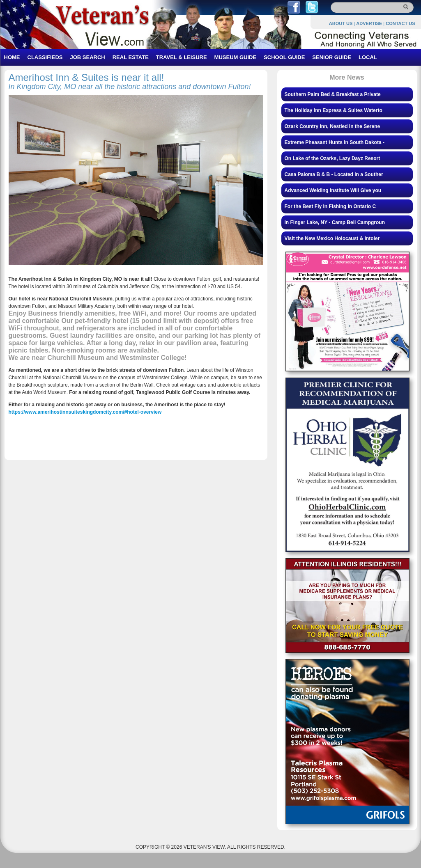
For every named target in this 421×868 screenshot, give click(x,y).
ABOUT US (341, 23)
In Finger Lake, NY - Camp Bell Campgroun (335, 222)
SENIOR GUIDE (332, 57)
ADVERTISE (369, 23)
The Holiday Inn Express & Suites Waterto (334, 110)
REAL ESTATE (131, 57)
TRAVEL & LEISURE (182, 57)
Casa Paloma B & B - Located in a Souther (334, 174)
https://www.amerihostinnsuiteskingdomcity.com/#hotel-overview (85, 412)
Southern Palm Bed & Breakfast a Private (333, 94)
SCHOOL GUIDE (284, 57)
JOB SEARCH (87, 57)
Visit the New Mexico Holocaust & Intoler (332, 238)
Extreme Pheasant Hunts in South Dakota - (335, 142)
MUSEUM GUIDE (236, 57)
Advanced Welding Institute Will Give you (333, 190)
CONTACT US (400, 23)
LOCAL (368, 57)
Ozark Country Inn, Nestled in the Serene (332, 126)
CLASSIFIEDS (45, 57)
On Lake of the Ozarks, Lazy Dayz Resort (332, 158)
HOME (12, 57)
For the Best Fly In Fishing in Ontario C (330, 206)
